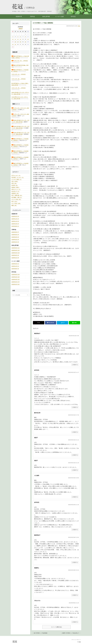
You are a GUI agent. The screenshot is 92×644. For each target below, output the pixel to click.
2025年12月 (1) (15, 266)
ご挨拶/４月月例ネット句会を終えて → (71, 633)
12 (18, 39)
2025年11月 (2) (15, 221)
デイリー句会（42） (16, 199)
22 (25, 42)
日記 (79, 26)
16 (28, 39)
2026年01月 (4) (15, 216)
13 (20, 39)
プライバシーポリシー (76, 640)
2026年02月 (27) (16, 282)
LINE (74, 323)
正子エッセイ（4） (16, 175)
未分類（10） (15, 185)
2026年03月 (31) (16, 279)
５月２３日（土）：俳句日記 (19, 74)
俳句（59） (14, 183)
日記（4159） (15, 181)
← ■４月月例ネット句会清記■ (40, 633)
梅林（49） (14, 205)
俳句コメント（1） (16, 189)
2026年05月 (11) (16, 248)
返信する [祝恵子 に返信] (75, 455)
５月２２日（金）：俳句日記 (19, 79)
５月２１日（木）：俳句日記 (19, 88)
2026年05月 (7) (15, 232)
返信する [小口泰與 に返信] (75, 497)
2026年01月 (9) (15, 258)
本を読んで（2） (16, 191)
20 (20, 42)
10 (13, 39)
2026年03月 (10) (16, 253)
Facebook (51, 323)
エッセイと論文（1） (17, 179)
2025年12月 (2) (15, 219)
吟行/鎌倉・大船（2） (17, 197)
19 (18, 42)
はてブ (63, 323)
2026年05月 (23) (16, 274)
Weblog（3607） (16, 187)
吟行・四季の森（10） (17, 195)
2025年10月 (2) (15, 224)
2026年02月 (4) (15, 239)
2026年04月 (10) (16, 250)
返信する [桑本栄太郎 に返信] (75, 432)
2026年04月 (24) (16, 277)
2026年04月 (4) (15, 235)
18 (15, 42)
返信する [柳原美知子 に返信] (75, 365)
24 (13, 44)
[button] (28, 295)
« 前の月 (20, 29)
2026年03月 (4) (15, 237)
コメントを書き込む (57, 627)
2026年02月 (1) (15, 264)
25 (15, 44)
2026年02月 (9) (15, 255)
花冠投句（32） (15, 193)
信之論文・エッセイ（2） (18, 177)
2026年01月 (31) (16, 284)
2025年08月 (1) (15, 226)
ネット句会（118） (16, 203)
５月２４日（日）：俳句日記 (21, 61)
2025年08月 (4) (15, 269)
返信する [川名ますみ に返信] (75, 622)
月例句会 (30, 8)
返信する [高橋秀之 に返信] (75, 595)
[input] (20, 295)
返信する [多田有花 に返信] (75, 407)
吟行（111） (15, 201)
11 (15, 39)
